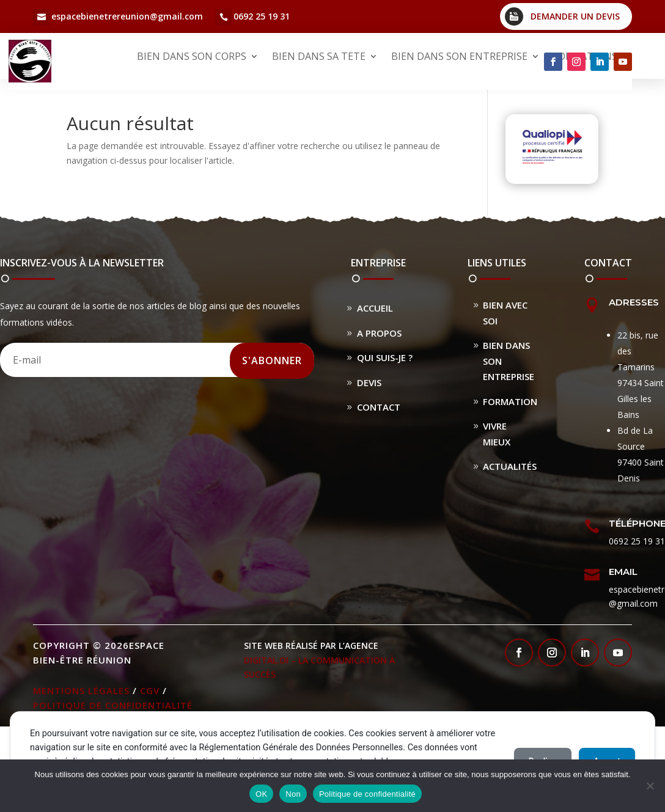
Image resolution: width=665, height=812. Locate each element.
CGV (150, 690)
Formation (510, 401)
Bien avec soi (505, 313)
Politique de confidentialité (113, 705)
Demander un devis (575, 16)
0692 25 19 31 (262, 16)
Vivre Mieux (497, 434)
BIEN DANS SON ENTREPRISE (459, 56)
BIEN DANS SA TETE (319, 56)
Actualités (510, 466)
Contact (379, 407)
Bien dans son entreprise (509, 361)
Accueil (375, 308)
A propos (379, 333)
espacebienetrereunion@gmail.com (127, 16)
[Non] (650, 786)
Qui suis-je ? (385, 357)
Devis (369, 382)
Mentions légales (81, 690)
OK (261, 794)
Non (293, 794)
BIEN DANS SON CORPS (192, 56)
